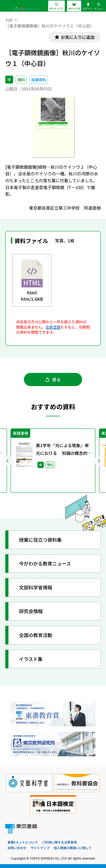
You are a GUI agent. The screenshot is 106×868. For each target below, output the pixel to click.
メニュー (99, 6)
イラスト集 (31, 659)
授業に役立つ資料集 (40, 540)
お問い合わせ (17, 848)
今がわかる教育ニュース (45, 563)
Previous (7, 461)
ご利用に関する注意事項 (59, 842)
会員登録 (53, 327)
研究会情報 (31, 611)
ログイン (88, 6)
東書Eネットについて (23, 842)
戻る (53, 379)
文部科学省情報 (36, 587)
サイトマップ (40, 848)
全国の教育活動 (36, 635)
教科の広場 (74, 6)
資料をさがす (57, 6)
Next (99, 461)
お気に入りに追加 (78, 37)
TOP (9, 20)
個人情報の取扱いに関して (73, 848)
